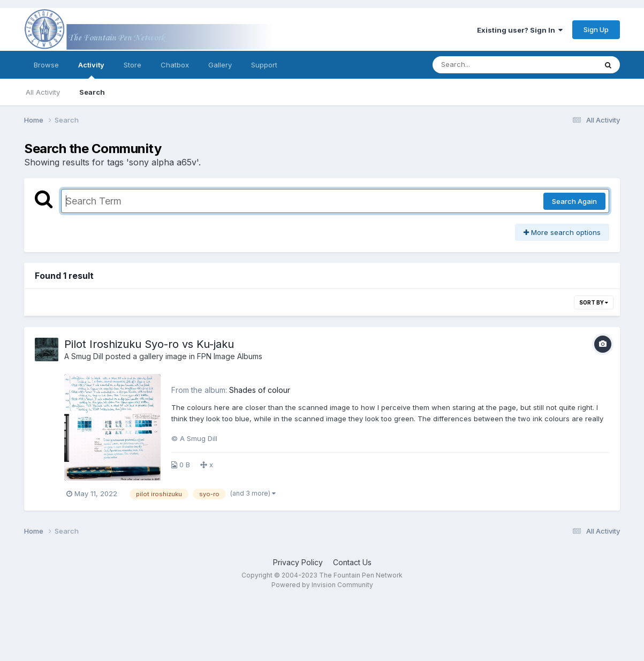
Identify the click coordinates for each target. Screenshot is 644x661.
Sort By (594, 302)
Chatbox (175, 65)
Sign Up (596, 29)
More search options (562, 232)
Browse (46, 65)
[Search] (485, 65)
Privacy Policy (298, 562)
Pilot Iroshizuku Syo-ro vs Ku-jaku (149, 344)
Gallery (220, 65)
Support (264, 65)
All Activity (43, 92)
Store (132, 65)
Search (92, 92)
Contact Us (352, 562)
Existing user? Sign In (520, 30)
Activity (91, 70)
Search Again (574, 201)
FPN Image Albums (230, 356)
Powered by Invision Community (322, 585)
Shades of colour (260, 390)
